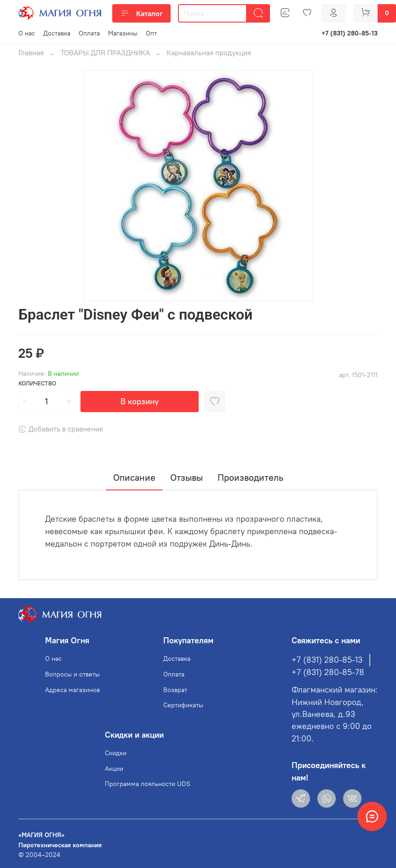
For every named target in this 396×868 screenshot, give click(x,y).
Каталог (141, 13)
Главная (31, 52)
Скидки (116, 753)
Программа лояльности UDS (148, 784)
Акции (114, 769)
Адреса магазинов (72, 690)
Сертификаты (183, 705)
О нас (27, 33)
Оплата (89, 33)
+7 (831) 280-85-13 (350, 33)
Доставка (57, 33)
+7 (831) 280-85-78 (328, 672)
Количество (37, 383)
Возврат (175, 690)
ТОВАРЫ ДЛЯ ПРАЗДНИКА (105, 52)
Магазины (123, 33)
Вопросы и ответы (72, 674)
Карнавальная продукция (209, 52)
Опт (151, 33)
